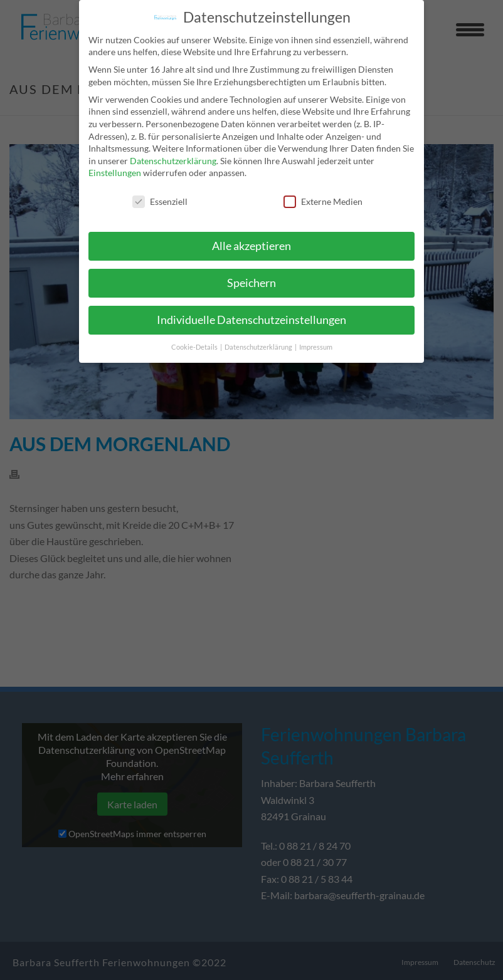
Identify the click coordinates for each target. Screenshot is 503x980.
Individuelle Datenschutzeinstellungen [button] (251, 314)
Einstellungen (115, 167)
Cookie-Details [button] (195, 341)
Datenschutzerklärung (173, 154)
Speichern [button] (251, 277)
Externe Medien (323, 196)
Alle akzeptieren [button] (251, 240)
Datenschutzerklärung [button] (259, 341)
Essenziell (160, 196)
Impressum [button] (316, 341)
